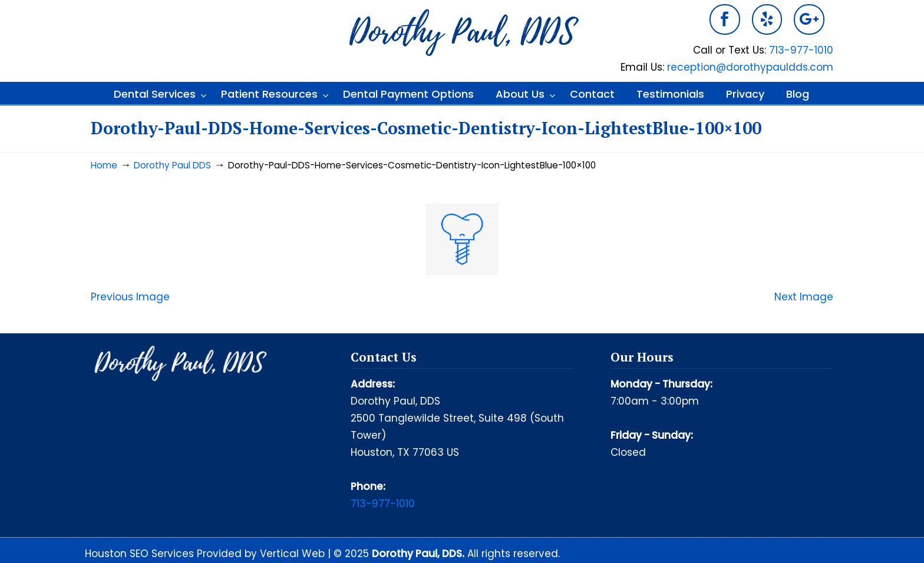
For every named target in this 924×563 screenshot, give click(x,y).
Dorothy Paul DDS (462, 33)
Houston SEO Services (141, 554)
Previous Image (130, 297)
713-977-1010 (801, 50)
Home (104, 165)
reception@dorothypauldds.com (750, 67)
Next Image (804, 297)
